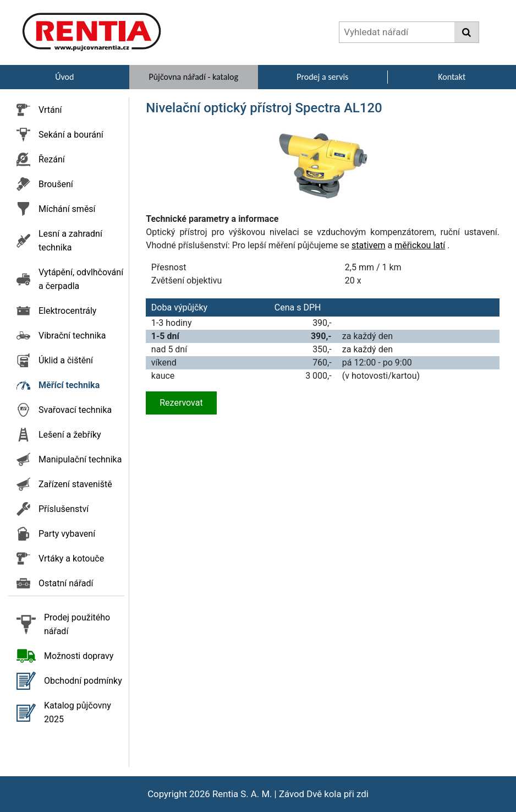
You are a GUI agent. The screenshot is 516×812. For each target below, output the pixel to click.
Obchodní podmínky (83, 681)
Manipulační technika (80, 459)
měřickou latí (420, 245)
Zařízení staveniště (75, 484)
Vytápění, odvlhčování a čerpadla (81, 279)
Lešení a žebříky (70, 435)
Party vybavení (67, 534)
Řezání (52, 159)
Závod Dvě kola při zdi (324, 794)
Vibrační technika (72, 336)
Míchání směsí (67, 209)
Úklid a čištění (66, 360)
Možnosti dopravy (79, 656)
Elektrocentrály (67, 311)
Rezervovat (181, 403)
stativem (368, 245)
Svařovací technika (75, 410)
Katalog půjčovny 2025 (78, 712)
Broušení (56, 184)
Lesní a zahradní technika (70, 241)
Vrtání (50, 110)
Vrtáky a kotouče (71, 558)
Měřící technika (69, 385)
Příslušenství (64, 509)
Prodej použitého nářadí (77, 624)
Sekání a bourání (71, 135)
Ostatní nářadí (66, 583)
